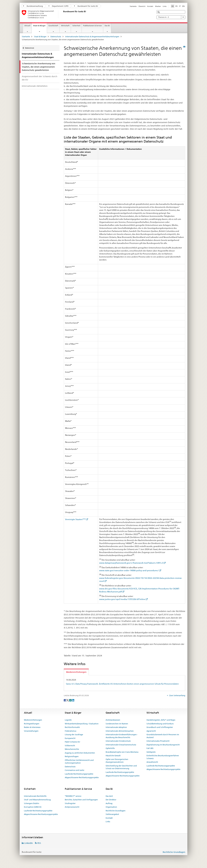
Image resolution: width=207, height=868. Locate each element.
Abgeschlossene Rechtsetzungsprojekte (82, 777)
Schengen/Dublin (32, 803)
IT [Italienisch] (180, 6)
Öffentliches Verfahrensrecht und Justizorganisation (79, 762)
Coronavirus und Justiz (75, 770)
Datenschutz (56, 36)
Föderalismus (71, 731)
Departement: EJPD (59, 6)
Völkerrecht (70, 745)
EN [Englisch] (183, 6)
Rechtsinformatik (72, 727)
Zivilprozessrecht (72, 807)
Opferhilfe (110, 748)
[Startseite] (63, 14)
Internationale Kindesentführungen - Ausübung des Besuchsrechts (122, 736)
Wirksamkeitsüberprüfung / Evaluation (82, 724)
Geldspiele (151, 752)
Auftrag (109, 803)
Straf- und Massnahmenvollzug (37, 800)
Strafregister (70, 803)
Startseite (133, 6)
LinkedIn (29, 843)
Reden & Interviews (32, 727)
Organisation (111, 807)
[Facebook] (65, 700)
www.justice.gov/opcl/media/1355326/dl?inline (122, 599)
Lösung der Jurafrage (74, 734)
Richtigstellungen (32, 724)
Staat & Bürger (40, 26)
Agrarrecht (151, 731)
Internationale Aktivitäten (35, 86)
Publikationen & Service (92, 26)
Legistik (68, 720)
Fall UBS (150, 748)
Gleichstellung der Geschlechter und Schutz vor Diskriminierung (121, 767)
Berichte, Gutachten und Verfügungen (81, 800)
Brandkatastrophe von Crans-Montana (122, 752)
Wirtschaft (65, 26)
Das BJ (107, 26)
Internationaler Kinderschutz (118, 741)
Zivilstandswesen (113, 720)
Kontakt (150, 6)
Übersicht (142, 6)
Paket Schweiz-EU (72, 742)
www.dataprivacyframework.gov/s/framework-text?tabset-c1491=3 (131, 563)
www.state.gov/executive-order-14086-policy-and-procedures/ (129, 570)
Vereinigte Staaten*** (75, 519)
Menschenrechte (72, 749)
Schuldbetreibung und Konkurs (160, 724)
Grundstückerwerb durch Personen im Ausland (163, 736)
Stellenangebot (112, 814)
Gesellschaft (53, 26)
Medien (158, 6)
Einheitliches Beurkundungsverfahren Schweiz (163, 757)
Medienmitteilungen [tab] (76, 672)
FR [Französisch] (176, 6)
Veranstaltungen (31, 731)
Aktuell (27, 26)
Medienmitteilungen (33, 720)
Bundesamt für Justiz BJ (86, 6)
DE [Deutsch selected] (173, 6)
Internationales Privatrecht (158, 741)
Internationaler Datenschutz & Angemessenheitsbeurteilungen (92, 36)
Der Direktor (111, 800)
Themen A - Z (171, 17)
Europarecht (70, 738)
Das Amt (109, 796)
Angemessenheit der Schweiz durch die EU (39, 78)
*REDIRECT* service (73, 796)
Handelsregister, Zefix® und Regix (161, 720)
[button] (159, 12)
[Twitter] (68, 700)
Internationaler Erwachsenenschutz (121, 745)
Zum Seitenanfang (177, 695)
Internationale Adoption (116, 727)
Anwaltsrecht (152, 762)
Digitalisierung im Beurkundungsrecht (163, 745)
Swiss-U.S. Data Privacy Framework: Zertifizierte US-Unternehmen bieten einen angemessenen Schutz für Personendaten (122, 684)
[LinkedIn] (73, 700)
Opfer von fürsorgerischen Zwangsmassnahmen (117, 761)
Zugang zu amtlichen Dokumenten (80, 753)
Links (165, 6)
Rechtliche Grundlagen (116, 811)
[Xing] (71, 700)
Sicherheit (76, 26)
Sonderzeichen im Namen (117, 724)
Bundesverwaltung (33, 6)
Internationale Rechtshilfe (35, 796)
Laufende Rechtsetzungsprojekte (79, 774)
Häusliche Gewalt (113, 756)
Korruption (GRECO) (33, 807)
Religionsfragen (72, 756)
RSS (39, 843)
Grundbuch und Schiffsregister (160, 727)
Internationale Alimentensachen (120, 731)
